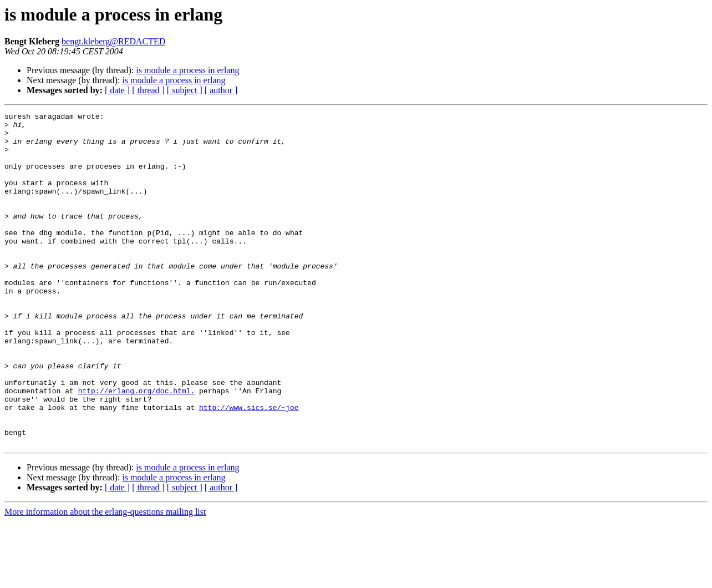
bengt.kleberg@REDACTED (113, 41)
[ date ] (117, 90)
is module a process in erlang (187, 70)
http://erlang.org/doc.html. (137, 447)
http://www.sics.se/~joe (249, 467)
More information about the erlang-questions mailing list (105, 578)
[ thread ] (148, 90)
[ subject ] (185, 90)
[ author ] (221, 90)
